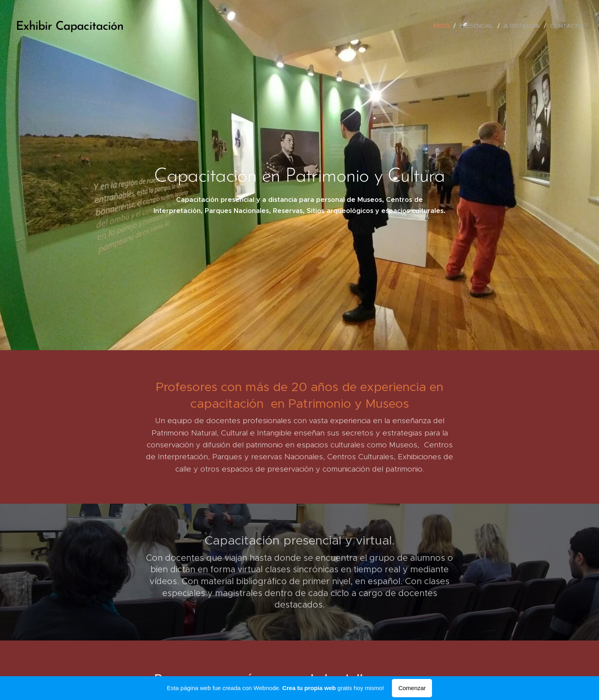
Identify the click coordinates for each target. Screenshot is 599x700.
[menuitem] (443, 26)
